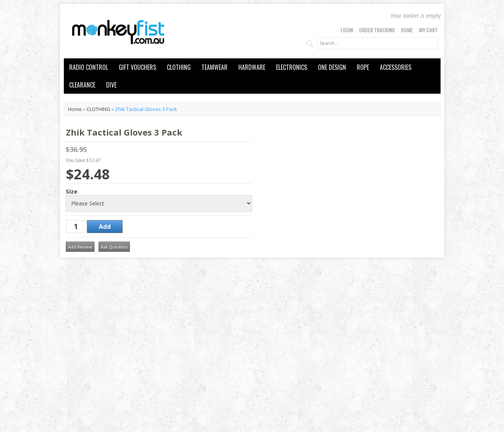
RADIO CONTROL (89, 67)
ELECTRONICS (292, 67)
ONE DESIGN (332, 67)
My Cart (428, 30)
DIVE (111, 85)
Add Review (80, 247)
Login (347, 30)
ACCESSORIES (396, 67)
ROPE (363, 67)
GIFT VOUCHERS (137, 67)
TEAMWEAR (215, 67)
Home (407, 30)
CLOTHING (179, 67)
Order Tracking (377, 30)
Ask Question (114, 247)
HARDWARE (252, 67)
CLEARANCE (82, 85)
